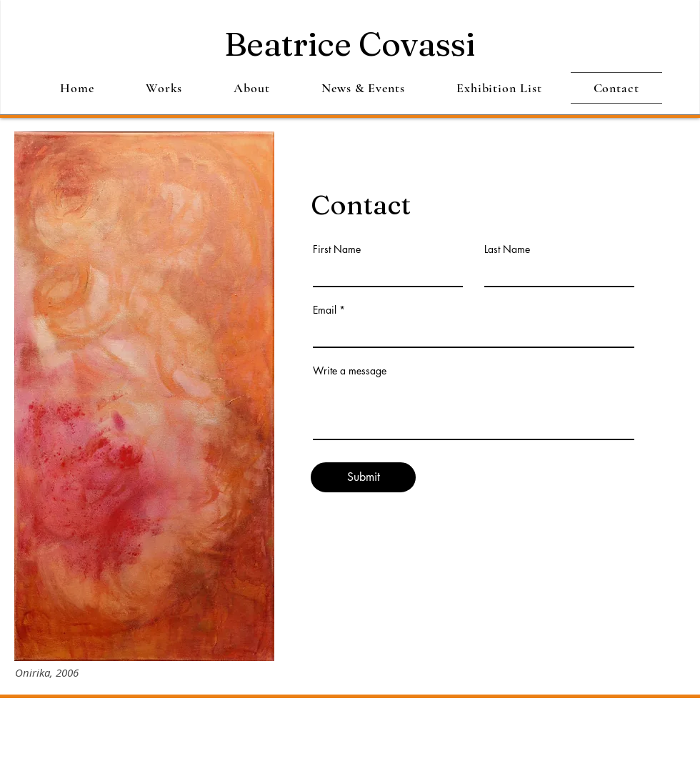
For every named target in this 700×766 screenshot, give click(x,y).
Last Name (507, 249)
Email (325, 310)
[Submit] (363, 477)
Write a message (350, 371)
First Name (337, 249)
